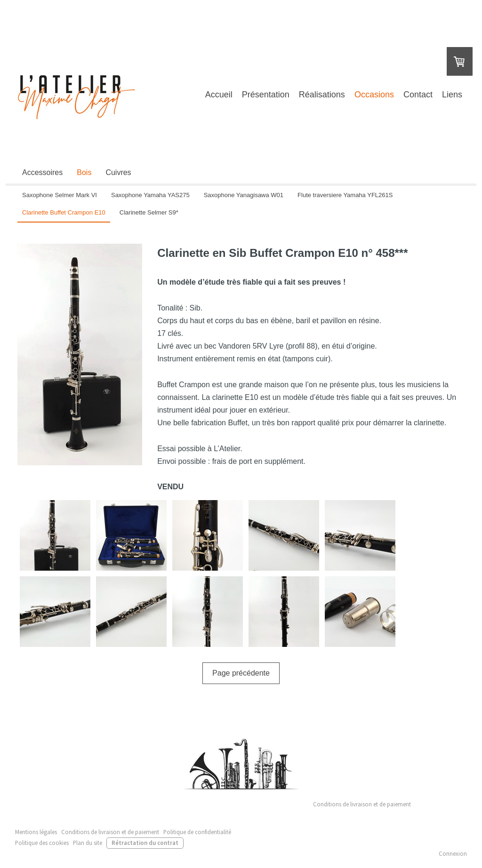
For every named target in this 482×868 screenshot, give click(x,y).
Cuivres (118, 172)
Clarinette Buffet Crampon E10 (64, 212)
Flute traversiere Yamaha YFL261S (345, 195)
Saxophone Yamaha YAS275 (150, 195)
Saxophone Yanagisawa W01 (244, 195)
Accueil (219, 95)
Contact (418, 95)
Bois (84, 172)
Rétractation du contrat (145, 843)
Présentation (266, 95)
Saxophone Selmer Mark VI (60, 195)
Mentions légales (36, 832)
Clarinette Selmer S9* (149, 212)
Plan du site (88, 843)
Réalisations (322, 95)
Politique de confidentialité (197, 832)
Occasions (374, 95)
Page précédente (241, 673)
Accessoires (42, 172)
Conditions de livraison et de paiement (362, 804)
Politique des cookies (42, 843)
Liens (452, 95)
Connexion (453, 853)
